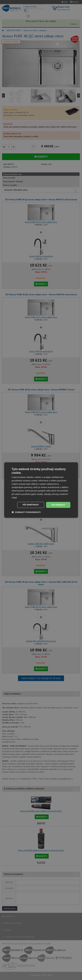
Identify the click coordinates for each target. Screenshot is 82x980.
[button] (26, 512)
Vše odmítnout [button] (30, 505)
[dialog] (41, 490)
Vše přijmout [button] (58, 505)
